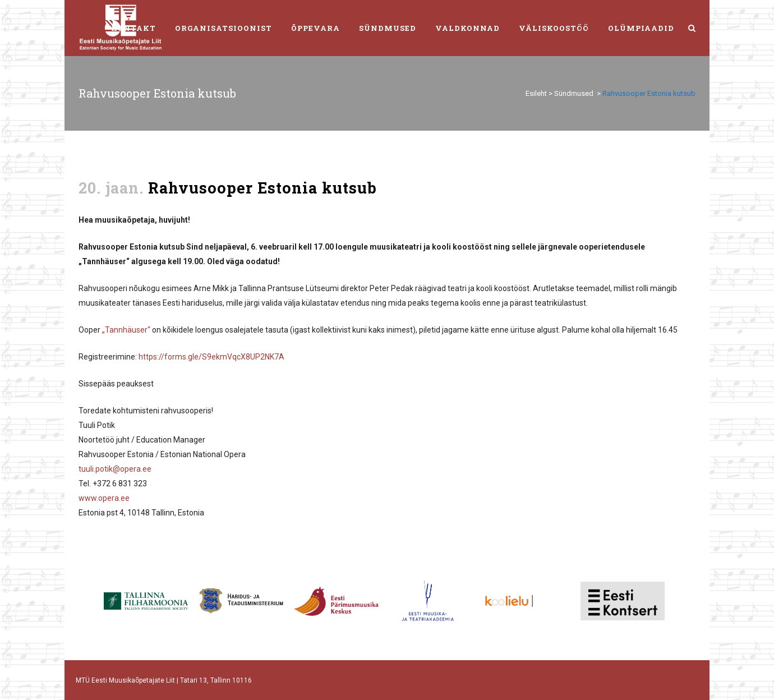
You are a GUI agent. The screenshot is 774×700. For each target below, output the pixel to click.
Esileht (536, 93)
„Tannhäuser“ (126, 330)
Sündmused (574, 93)
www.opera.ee (104, 498)
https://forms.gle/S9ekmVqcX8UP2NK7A (211, 357)
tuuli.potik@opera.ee (115, 469)
